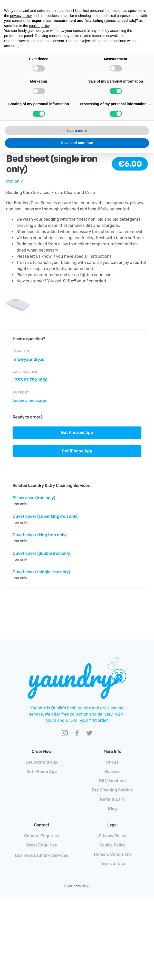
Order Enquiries (41, 845)
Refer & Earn (112, 799)
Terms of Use (112, 864)
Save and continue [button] (77, 143)
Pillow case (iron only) (34, 498)
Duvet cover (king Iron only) (40, 535)
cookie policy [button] (39, 26)
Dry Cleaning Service (112, 790)
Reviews (112, 772)
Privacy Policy (112, 836)
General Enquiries (42, 836)
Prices (112, 762)
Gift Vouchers (112, 781)
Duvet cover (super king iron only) (46, 516)
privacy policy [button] (21, 16)
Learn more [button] (77, 131)
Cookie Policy (112, 845)
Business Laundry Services (41, 855)
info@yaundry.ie (28, 359)
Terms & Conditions (112, 854)
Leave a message (29, 401)
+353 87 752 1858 (30, 380)
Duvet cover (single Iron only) (41, 572)
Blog (113, 809)
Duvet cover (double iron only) (42, 553)
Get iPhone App (77, 451)
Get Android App (77, 433)
